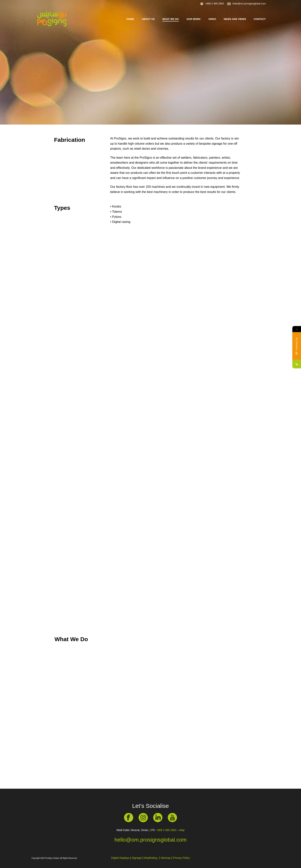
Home (130, 19)
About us (148, 19)
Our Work (193, 19)
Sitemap (165, 858)
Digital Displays (121, 858)
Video (212, 19)
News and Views (235, 19)
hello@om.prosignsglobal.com (249, 4)
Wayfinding (151, 858)
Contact (260, 19)
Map (182, 830)
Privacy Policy (182, 858)
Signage (137, 858)
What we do (171, 19)
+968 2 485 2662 (214, 4)
